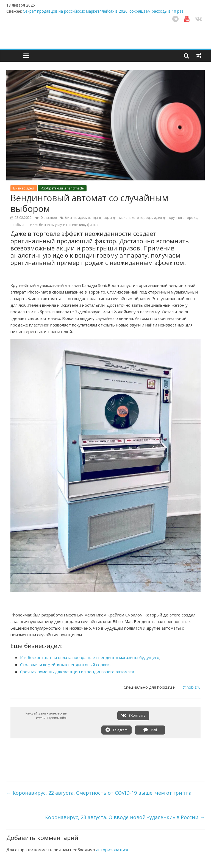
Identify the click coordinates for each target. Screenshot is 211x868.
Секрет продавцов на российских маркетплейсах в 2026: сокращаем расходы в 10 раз (103, 11)
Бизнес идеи (24, 188)
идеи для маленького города (128, 218)
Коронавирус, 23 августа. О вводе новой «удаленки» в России (125, 817)
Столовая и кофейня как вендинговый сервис (65, 665)
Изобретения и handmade (62, 188)
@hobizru (192, 687)
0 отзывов (46, 218)
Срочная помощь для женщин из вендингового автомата (77, 672)
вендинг (95, 218)
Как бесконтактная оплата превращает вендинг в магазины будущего (90, 657)
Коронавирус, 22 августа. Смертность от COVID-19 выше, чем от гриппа (99, 793)
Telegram (116, 730)
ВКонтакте (133, 715)
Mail (150, 730)
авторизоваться (112, 850)
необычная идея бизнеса (32, 225)
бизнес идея (75, 218)
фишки (93, 225)
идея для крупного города (176, 218)
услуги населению (70, 225)
